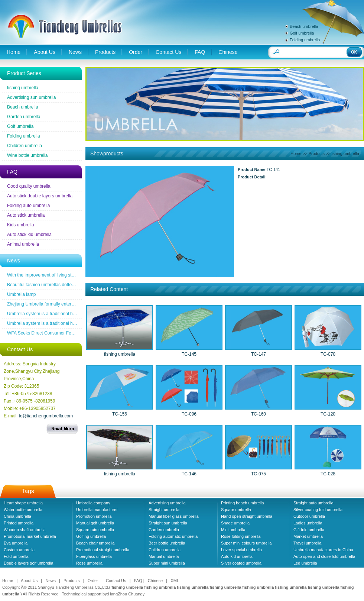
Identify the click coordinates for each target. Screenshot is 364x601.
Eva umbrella (16, 543)
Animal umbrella (23, 244)
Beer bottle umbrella (167, 543)
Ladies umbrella (308, 523)
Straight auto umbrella (313, 503)
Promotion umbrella (94, 516)
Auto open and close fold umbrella (324, 556)
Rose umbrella (89, 563)
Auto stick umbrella (26, 215)
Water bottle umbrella (23, 510)
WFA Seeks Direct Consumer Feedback (46, 333)
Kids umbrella (21, 225)
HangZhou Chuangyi (127, 594)
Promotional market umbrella (30, 536)
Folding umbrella (305, 40)
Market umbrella (308, 536)
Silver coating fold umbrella (318, 510)
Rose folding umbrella (241, 536)
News (75, 52)
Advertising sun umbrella (31, 97)
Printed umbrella (19, 523)
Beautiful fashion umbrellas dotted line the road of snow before (69, 285)
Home (14, 52)
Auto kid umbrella (237, 556)
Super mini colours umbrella (246, 543)
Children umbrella (25, 146)
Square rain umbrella (95, 530)
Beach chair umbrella (95, 543)
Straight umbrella (164, 510)
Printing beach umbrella (243, 503)
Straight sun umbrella (168, 523)
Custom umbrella (19, 550)
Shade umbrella (235, 523)
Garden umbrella (24, 117)
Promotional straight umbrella (103, 550)
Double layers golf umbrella (28, 563)
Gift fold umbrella (309, 530)
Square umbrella (236, 510)
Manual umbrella (164, 556)
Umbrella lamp (21, 294)
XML (175, 581)
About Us (45, 52)
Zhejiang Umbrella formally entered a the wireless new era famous (72, 304)
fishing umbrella (23, 88)
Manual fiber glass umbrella (174, 516)
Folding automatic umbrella (173, 536)
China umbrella (17, 516)
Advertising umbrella (167, 503)
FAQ (200, 52)
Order (136, 52)
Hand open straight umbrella (247, 516)
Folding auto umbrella (28, 206)
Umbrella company (93, 503)
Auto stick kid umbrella (29, 235)
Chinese (228, 52)
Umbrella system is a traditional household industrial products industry (76, 314)
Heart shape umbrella (23, 503)
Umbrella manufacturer (97, 510)
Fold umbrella (16, 556)
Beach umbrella (304, 26)
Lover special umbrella (241, 550)
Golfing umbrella (91, 536)
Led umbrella (305, 563)
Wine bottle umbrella (27, 155)
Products (105, 52)
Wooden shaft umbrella (25, 530)
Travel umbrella (307, 543)
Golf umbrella (302, 33)
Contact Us (168, 52)
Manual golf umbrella (95, 523)
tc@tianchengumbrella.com (46, 416)
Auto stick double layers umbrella (40, 196)
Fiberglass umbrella (94, 556)
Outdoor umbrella (309, 516)
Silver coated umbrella (241, 563)
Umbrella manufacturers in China (323, 550)
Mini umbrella (233, 530)
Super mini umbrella (167, 563)
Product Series (24, 73)
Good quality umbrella (29, 186)
